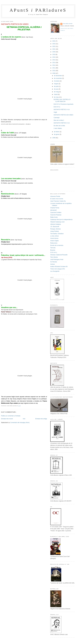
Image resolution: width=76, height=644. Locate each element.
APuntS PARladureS (38, 10)
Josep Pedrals (55, 231)
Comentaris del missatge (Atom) (20, 423)
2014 (54, 60)
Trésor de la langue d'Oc (58, 269)
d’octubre (57, 81)
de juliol (56, 86)
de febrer (57, 132)
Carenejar (57, 118)
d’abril (56, 94)
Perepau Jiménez (55, 229)
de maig (57, 92)
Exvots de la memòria (57, 245)
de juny (56, 89)
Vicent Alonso (54, 238)
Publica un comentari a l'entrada (11, 416)
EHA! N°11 (57, 107)
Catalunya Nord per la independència (61, 220)
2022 (54, 46)
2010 (54, 71)
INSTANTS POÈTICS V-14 (62, 110)
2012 (54, 65)
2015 (54, 57)
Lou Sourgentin (55, 271)
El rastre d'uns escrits (57, 199)
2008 (54, 138)
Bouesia (53, 250)
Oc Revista (54, 262)
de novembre (58, 78)
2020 (54, 52)
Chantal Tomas (55, 208)
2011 (54, 68)
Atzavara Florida (55, 196)
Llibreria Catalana (56, 224)
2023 (54, 44)
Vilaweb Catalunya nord (57, 222)
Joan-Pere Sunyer (68, 24)
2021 (54, 49)
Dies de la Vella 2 (59, 120)
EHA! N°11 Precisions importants (63, 104)
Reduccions (54, 243)
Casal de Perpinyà (56, 215)
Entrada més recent (7, 419)
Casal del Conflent (56, 213)
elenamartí (53, 210)
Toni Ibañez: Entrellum (57, 234)
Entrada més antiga (41, 419)
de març (57, 97)
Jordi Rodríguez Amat (57, 260)
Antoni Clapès (54, 241)
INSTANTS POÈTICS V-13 (62, 123)
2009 (54, 73)
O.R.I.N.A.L (54, 252)
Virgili (55, 112)
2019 (54, 54)
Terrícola (53, 248)
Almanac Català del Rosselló (59, 255)
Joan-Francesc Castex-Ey (58, 201)
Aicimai (52, 264)
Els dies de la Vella (59, 126)
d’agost (56, 84)
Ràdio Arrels (54, 217)
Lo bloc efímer (55, 236)
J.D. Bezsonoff (55, 227)
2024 (54, 41)
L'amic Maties (58, 128)
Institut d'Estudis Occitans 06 (59, 267)
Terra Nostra (54, 257)
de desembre (58, 76)
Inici (24, 419)
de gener (57, 134)
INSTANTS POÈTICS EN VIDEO (15, 24)
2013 (54, 63)
